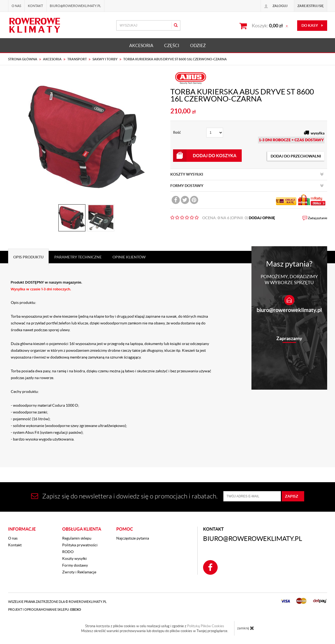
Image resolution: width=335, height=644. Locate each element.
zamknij (246, 628)
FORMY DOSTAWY (247, 186)
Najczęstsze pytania (133, 538)
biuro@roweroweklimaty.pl (289, 310)
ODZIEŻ (198, 45)
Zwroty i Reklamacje (79, 572)
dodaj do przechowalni (296, 156)
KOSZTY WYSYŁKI (247, 174)
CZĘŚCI (172, 45)
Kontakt (35, 6)
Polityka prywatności (80, 545)
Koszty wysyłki (74, 558)
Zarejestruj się (311, 6)
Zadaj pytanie (318, 218)
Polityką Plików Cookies (206, 626)
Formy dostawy (75, 565)
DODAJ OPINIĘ (262, 218)
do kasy (312, 25)
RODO (68, 552)
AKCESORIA (141, 45)
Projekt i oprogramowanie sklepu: (45, 609)
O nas (16, 6)
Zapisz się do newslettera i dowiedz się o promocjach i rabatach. (124, 496)
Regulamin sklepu (77, 538)
